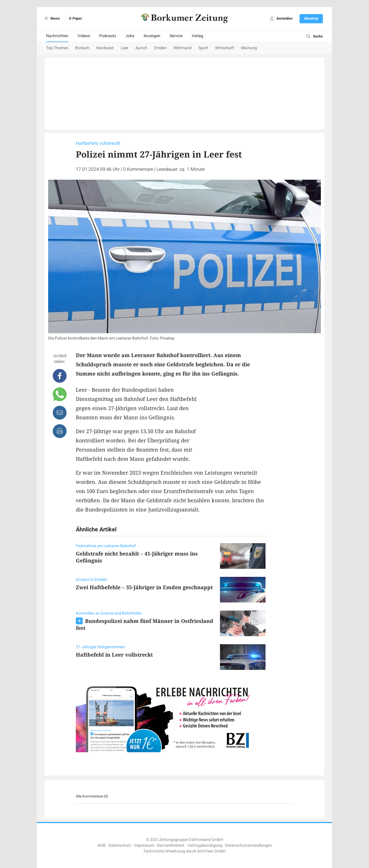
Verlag (197, 36)
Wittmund (182, 48)
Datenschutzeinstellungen (248, 845)
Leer (125, 48)
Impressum (144, 845)
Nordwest (105, 48)
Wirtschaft (225, 48)
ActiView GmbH (211, 851)
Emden (160, 48)
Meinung (249, 48)
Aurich (141, 48)
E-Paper (76, 18)
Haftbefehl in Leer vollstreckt (114, 655)
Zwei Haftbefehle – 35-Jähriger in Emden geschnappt (144, 587)
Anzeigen (152, 36)
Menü (51, 18)
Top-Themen (57, 48)
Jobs (130, 36)
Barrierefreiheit (171, 845)
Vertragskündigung (205, 845)
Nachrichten (57, 36)
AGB (101, 845)
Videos (84, 36)
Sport (203, 48)
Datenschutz (120, 845)
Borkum (82, 48)
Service (176, 36)
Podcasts (108, 36)
